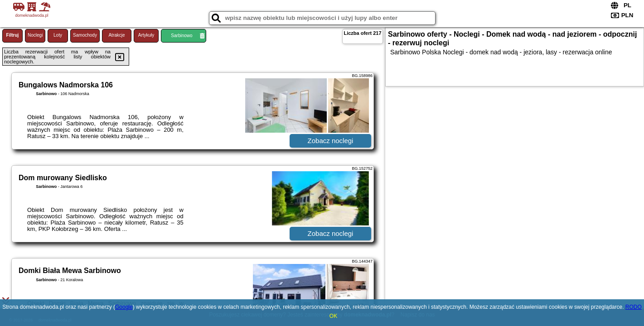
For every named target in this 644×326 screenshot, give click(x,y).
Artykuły (146, 35)
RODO (634, 307)
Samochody (85, 35)
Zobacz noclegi (331, 141)
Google (124, 307)
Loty (58, 35)
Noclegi (35, 35)
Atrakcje (116, 35)
